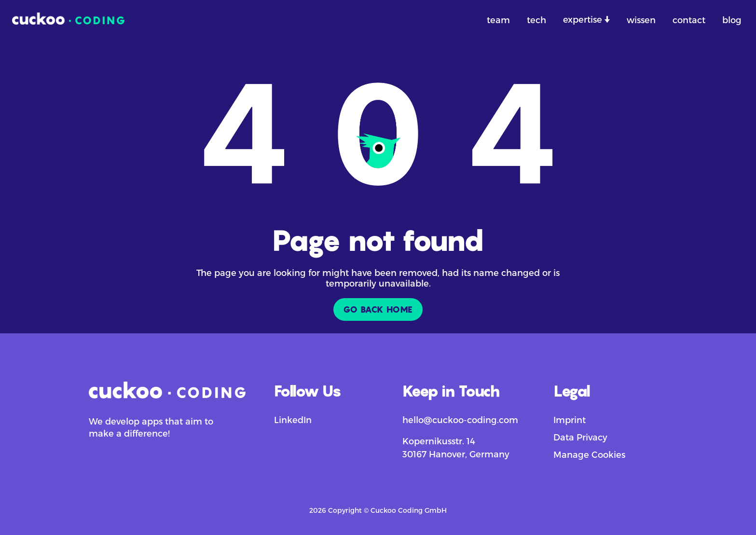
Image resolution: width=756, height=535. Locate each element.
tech (536, 20)
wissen (641, 20)
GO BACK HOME (378, 309)
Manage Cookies (589, 454)
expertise (584, 19)
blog (732, 20)
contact (689, 20)
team (498, 20)
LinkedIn (293, 419)
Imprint (570, 419)
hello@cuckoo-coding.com (460, 419)
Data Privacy (580, 437)
